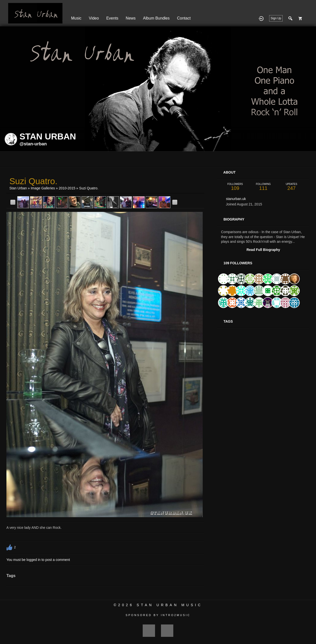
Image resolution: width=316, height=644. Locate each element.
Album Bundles (156, 18)
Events (112, 18)
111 (263, 187)
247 (292, 187)
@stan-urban (33, 144)
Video (94, 18)
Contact (184, 18)
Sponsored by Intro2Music (158, 615)
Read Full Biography (263, 250)
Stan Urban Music (170, 605)
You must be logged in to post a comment (38, 560)
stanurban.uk (236, 199)
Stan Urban (18, 188)
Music (76, 18)
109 (235, 187)
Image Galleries (43, 188)
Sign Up (276, 18)
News (131, 18)
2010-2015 (67, 188)
